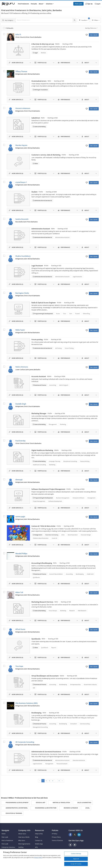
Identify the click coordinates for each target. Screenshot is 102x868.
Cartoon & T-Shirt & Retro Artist (43, 526)
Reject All (76, 859)
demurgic (19, 480)
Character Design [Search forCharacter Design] (86, 535)
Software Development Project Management (48, 489)
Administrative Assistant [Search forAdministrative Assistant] (62, 237)
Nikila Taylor (20, 330)
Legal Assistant (37, 266)
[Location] (84, 20)
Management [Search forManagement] (53, 424)
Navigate (5, 830)
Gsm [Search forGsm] (71, 314)
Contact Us (39, 840)
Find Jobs (34, 4)
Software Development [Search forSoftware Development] (55, 501)
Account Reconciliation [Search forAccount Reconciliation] (56, 574)
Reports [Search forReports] (54, 648)
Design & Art (38, 535)
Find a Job (5, 844)
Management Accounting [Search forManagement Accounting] (40, 727)
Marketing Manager (39, 413)
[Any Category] (8, 20)
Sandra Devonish (22, 219)
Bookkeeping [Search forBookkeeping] (80, 574)
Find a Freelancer (7, 840)
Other (36, 164)
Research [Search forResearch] (72, 611)
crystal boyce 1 (21, 182)
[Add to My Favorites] (87, 35)
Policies (55, 830)
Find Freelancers (23, 4)
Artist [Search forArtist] (63, 535)
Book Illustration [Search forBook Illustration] (73, 535)
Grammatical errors (39, 81)
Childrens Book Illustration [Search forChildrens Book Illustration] (41, 538)
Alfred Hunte (20, 629)
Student (34, 192)
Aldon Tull (19, 592)
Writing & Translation (41, 90)
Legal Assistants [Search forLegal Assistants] (77, 277)
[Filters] (96, 20)
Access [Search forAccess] (58, 314)
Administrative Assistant (41, 229)
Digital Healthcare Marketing (42, 450)
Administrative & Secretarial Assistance (46, 752)
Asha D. (18, 34)
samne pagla (20, 517)
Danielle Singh (21, 404)
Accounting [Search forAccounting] (53, 385)
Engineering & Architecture (44, 808)
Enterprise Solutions (8, 847)
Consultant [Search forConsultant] (73, 724)
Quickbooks (36, 639)
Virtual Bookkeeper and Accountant (45, 676)
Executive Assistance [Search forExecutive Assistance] (79, 760)
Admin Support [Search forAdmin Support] (64, 385)
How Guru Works (24, 837)
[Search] (75, 20)
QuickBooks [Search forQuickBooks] (36, 577)
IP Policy (54, 834)
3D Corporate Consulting (25, 742)
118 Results (9, 28)
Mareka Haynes (21, 145)
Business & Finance (40, 385)
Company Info (24, 830)
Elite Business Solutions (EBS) (26, 703)
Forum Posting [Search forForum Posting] (69, 348)
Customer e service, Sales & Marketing (46, 155)
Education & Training (12, 813)
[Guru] (8, 4)
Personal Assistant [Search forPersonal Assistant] (62, 764)
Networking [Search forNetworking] (86, 314)
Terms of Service (57, 840)
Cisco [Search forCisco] (65, 314)
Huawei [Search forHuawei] (77, 314)
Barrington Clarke (22, 293)
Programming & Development (43, 314)
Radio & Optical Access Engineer (44, 303)
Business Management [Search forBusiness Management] (63, 498)
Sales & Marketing (40, 127)
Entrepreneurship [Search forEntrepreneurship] (75, 684)
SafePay (21, 847)
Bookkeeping (36, 713)
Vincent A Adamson (23, 108)
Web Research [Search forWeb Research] (82, 611)
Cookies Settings (76, 854)
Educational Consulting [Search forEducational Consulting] (70, 461)
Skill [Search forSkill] (34, 688)
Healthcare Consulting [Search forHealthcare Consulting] (39, 465)
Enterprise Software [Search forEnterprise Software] (78, 498)
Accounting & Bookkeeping (42, 563)
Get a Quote (94, 35)
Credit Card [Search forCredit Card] (90, 574)
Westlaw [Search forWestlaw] (43, 53)
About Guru (22, 834)
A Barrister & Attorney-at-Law (43, 44)
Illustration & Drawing (52, 535)
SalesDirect (36, 118)
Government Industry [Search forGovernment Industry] (90, 684)
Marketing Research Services (42, 602)
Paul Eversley (20, 441)
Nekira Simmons (22, 367)
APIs (36, 847)
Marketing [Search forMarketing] (63, 424)
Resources (39, 830)
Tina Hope (19, 666)
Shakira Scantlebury (23, 256)
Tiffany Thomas (21, 71)
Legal (36, 53)
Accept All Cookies (76, 864)
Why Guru (22, 840)
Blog (37, 837)
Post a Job (78, 4)
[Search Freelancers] (44, 20)
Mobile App (39, 844)
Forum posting (37, 339)
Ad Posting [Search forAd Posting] (58, 348)
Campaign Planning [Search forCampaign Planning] (54, 461)
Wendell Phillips (21, 554)
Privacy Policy (56, 837)
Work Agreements (24, 844)
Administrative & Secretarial (43, 200)
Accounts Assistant (39, 376)
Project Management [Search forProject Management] (39, 501)
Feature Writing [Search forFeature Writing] (85, 461)
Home (4, 834)
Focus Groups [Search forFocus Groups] (53, 611)
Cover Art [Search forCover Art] (54, 538)
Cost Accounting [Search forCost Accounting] (85, 724)
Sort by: (91, 28)
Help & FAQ (39, 834)
